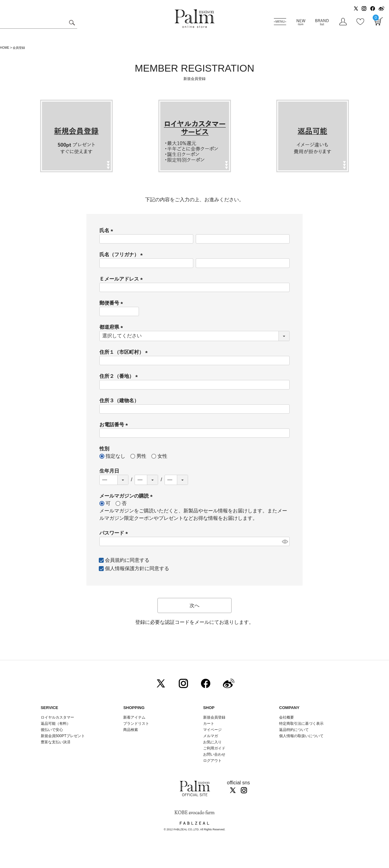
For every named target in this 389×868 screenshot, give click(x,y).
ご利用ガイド (214, 748)
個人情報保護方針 (125, 568)
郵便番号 (112, 303)
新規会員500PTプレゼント (63, 736)
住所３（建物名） (119, 401)
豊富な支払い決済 (56, 742)
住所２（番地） (120, 376)
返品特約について (294, 730)
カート (209, 724)
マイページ (212, 730)
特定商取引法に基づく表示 (301, 724)
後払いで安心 (52, 730)
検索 (72, 23)
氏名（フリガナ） (122, 255)
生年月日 (109, 471)
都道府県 (112, 327)
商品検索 (131, 730)
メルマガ (211, 736)
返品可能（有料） (56, 724)
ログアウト (212, 761)
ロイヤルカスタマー (57, 717)
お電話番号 (115, 425)
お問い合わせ (214, 754)
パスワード (115, 533)
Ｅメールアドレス (122, 279)
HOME (5, 48)
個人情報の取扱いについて (301, 736)
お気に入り (212, 742)
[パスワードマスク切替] (285, 542)
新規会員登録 (214, 717)
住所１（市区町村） (125, 352)
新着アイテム (134, 717)
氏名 (107, 230)
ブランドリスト (136, 724)
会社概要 (287, 717)
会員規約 (115, 560)
